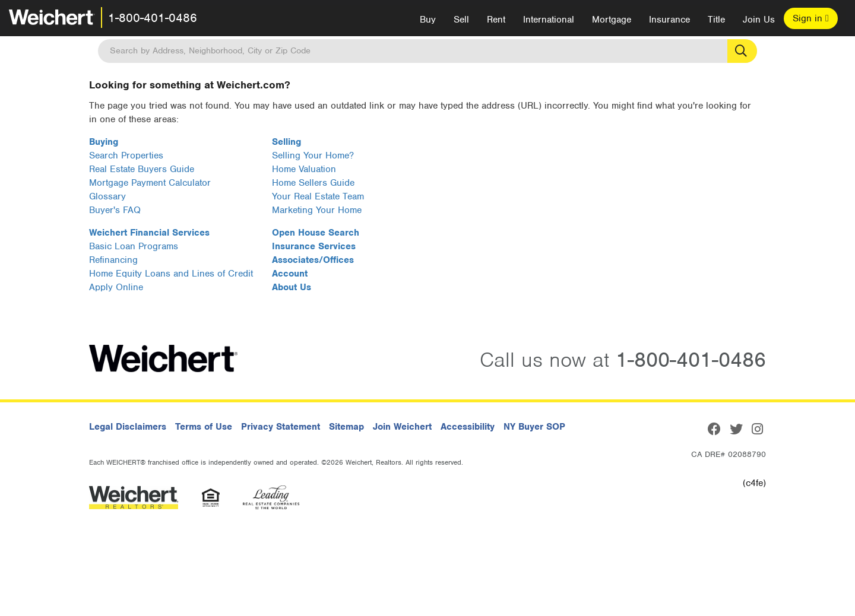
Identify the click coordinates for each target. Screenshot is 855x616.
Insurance (669, 20)
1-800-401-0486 (153, 18)
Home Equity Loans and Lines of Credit (171, 274)
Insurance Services (314, 246)
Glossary (107, 196)
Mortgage (612, 20)
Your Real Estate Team (318, 196)
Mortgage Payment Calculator (150, 183)
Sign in (811, 18)
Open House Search (316, 233)
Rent (496, 20)
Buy (428, 20)
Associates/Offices (313, 260)
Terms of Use (204, 427)
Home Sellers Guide (313, 183)
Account (290, 274)
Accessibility (468, 427)
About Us (292, 287)
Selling (286, 142)
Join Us (759, 20)
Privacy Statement (281, 427)
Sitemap (346, 427)
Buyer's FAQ (115, 210)
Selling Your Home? (313, 155)
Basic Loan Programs (134, 246)
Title (716, 20)
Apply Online (116, 287)
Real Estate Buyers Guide (142, 169)
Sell (461, 20)
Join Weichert (402, 427)
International (549, 20)
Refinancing (113, 260)
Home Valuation (304, 169)
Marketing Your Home (317, 210)
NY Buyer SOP (534, 427)
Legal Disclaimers (128, 427)
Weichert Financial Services (149, 233)
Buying (104, 142)
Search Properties (126, 155)
